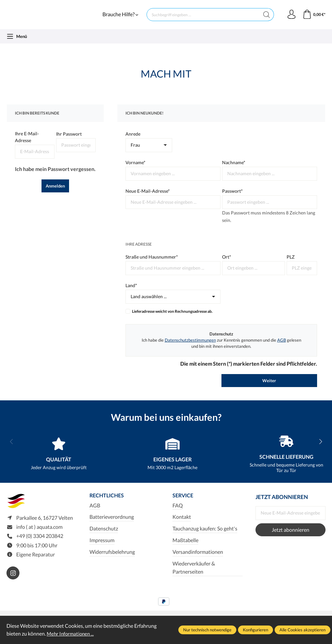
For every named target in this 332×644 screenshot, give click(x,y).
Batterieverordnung (112, 525)
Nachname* (234, 170)
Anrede (133, 141)
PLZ (291, 264)
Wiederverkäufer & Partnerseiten (194, 575)
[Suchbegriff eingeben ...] (202, 18)
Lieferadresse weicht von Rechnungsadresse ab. (172, 318)
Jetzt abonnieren (290, 537)
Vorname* (136, 170)
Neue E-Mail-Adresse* (148, 198)
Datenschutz (104, 536)
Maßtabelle (185, 548)
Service (184, 503)
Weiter (269, 388)
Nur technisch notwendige (207, 630)
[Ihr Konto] (290, 18)
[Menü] (17, 43)
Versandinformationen (198, 559)
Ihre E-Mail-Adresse (27, 144)
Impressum (102, 548)
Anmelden (55, 193)
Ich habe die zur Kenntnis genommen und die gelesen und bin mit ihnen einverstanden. (221, 350)
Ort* (227, 264)
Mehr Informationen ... (71, 634)
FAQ (178, 513)
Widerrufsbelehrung (112, 559)
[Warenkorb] (314, 18)
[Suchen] (265, 18)
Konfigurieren (255, 630)
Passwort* (232, 198)
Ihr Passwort (69, 141)
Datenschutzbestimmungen (190, 347)
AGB (282, 347)
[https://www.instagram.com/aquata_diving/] (13, 582)
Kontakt (182, 525)
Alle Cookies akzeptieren (302, 630)
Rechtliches (108, 503)
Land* (131, 292)
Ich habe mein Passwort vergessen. (55, 176)
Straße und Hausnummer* (152, 264)
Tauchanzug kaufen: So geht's (205, 536)
